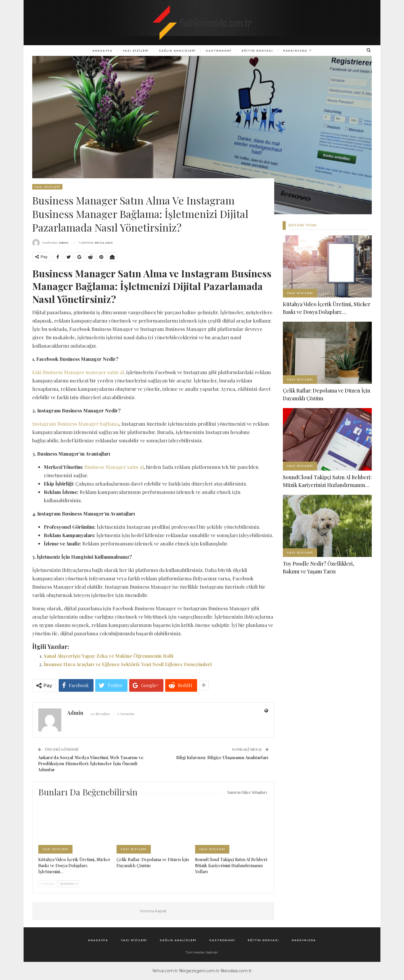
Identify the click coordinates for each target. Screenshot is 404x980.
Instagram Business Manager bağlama (76, 424)
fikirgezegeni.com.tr (199, 971)
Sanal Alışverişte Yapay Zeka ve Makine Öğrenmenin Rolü (109, 656)
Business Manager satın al (114, 467)
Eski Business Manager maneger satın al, (79, 372)
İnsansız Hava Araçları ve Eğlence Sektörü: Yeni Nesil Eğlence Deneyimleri (128, 664)
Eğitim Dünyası (259, 51)
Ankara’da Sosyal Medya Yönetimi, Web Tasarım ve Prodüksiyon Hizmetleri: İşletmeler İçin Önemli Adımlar (91, 763)
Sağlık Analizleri (177, 51)
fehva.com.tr (165, 971)
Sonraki (68, 884)
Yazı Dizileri (134, 51)
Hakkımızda (297, 51)
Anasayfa (100, 51)
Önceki (48, 884)
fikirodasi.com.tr (236, 971)
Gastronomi (219, 51)
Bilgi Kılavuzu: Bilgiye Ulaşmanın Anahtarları (222, 757)
